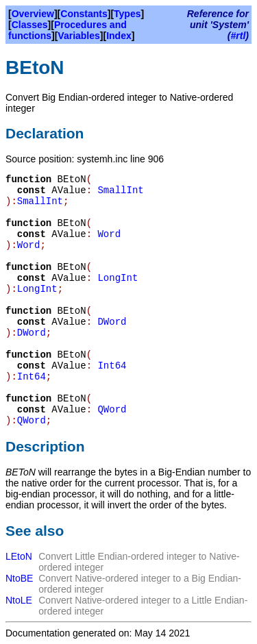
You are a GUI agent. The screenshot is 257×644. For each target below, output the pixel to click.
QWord (112, 410)
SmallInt (120, 190)
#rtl (238, 36)
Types (127, 14)
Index (119, 36)
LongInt (118, 278)
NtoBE (19, 578)
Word (109, 234)
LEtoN (19, 556)
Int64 (112, 366)
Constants (84, 14)
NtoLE (19, 600)
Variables (79, 36)
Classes (30, 25)
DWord (112, 322)
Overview (33, 14)
